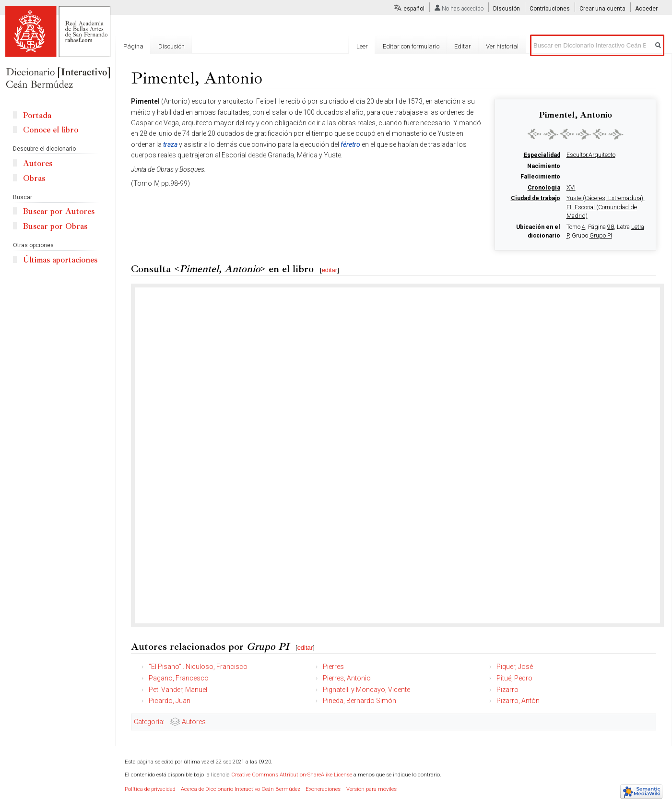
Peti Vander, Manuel (178, 690)
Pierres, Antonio (347, 678)
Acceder (646, 9)
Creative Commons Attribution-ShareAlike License (292, 775)
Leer (362, 46)
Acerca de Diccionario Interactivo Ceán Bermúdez (241, 789)
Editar (463, 46)
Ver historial (502, 46)
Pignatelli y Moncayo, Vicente (366, 690)
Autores (194, 722)
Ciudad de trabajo (536, 198)
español (414, 9)
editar (330, 270)
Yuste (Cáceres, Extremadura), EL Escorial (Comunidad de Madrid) (606, 207)
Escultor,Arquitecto (591, 155)
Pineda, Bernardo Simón (360, 701)
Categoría (148, 722)
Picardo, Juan (170, 701)
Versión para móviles (371, 789)
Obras (34, 178)
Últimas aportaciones (60, 260)
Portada (37, 115)
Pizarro (507, 690)
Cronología (544, 188)
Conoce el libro (51, 130)
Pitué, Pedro (514, 678)
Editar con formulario (411, 46)
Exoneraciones (323, 789)
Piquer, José (515, 667)
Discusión (507, 9)
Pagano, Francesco (179, 678)
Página (133, 46)
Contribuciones (550, 9)
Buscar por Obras (55, 226)
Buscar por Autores (59, 211)
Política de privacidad (150, 789)
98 (611, 227)
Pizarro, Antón (518, 701)
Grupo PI (601, 236)
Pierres (333, 667)
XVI (571, 188)
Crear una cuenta (602, 9)
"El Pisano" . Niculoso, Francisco (198, 667)
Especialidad (542, 155)
